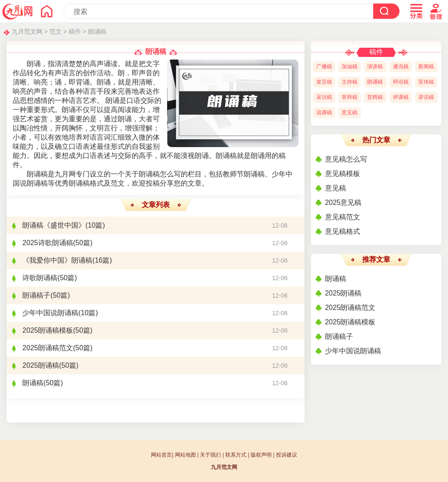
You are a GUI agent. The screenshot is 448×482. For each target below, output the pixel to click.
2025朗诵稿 (41, 365)
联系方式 (236, 455)
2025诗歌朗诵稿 (48, 243)
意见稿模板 (343, 174)
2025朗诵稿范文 (48, 348)
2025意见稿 (343, 202)
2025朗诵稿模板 (48, 330)
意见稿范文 (343, 217)
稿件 (75, 32)
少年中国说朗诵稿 (50, 313)
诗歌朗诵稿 (40, 278)
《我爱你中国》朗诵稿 (57, 260)
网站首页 (161, 455)
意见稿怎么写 (346, 159)
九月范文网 (27, 32)
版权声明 (261, 455)
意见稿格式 (343, 231)
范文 (56, 32)
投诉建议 (287, 455)
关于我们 (210, 455)
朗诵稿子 (36, 295)
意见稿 (336, 188)
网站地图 (185, 455)
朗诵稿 (97, 32)
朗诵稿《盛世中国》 (54, 225)
